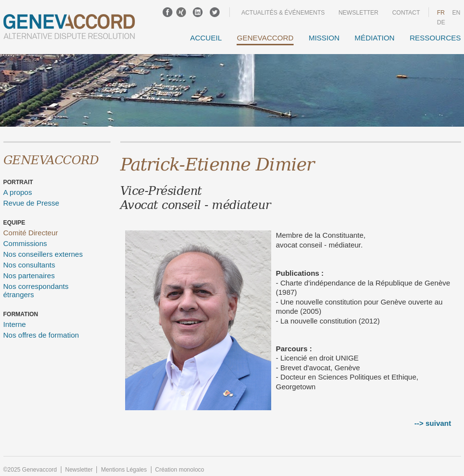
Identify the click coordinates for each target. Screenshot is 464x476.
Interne (15, 324)
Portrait (18, 182)
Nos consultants (29, 265)
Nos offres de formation (41, 335)
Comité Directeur (31, 233)
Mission (324, 38)
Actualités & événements (283, 13)
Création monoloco (180, 470)
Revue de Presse (31, 203)
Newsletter (358, 13)
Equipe (14, 223)
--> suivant (433, 423)
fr (441, 13)
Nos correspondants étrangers (36, 290)
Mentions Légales (124, 470)
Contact (406, 13)
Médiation (374, 38)
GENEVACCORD (265, 38)
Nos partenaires (29, 276)
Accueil (206, 38)
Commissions (25, 243)
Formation (21, 314)
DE (441, 22)
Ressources (435, 38)
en (456, 13)
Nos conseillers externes (43, 254)
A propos (18, 192)
